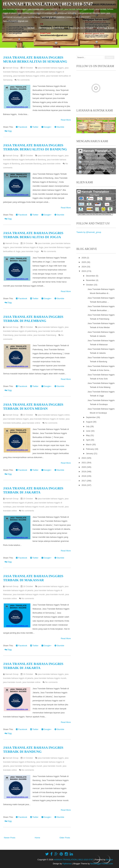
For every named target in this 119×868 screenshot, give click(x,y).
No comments (23, 80)
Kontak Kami (106, 28)
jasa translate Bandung (31, 164)
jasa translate (44, 243)
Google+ (46, 127)
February (90, 449)
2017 (84, 481)
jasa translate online (52, 164)
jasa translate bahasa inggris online (54, 415)
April (88, 440)
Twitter (34, 127)
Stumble (59, 127)
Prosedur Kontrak (51, 28)
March (89, 445)
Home (31, 28)
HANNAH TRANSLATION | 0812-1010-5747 (48, 4)
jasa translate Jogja (30, 251)
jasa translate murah (55, 507)
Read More (66, 120)
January (90, 453)
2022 (84, 458)
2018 (84, 476)
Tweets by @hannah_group (89, 232)
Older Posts (65, 838)
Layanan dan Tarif (81, 28)
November (91, 280)
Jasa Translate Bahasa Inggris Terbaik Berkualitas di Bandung (35, 147)
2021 (84, 463)
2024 (84, 267)
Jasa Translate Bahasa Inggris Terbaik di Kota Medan (33, 406)
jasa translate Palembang (45, 335)
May (88, 435)
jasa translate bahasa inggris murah (29, 507)
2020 (84, 467)
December (91, 276)
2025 (84, 262)
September (91, 417)
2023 (84, 271)
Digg (8, 131)
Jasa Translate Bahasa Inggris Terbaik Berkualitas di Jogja (33, 235)
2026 (84, 258)
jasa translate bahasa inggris (51, 68)
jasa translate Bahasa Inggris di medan (47, 419)
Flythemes (67, 864)
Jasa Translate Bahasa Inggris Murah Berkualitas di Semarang (35, 59)
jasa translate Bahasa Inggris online (29, 76)
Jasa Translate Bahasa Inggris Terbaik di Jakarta (33, 490)
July (88, 426)
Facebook (22, 127)
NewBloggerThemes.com (102, 864)
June (88, 431)
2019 (84, 472)
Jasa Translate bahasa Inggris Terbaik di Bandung (33, 750)
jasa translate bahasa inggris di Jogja (27, 247)
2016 (84, 485)
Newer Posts (10, 838)
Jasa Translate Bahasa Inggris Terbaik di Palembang (33, 319)
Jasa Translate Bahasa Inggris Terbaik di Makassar (33, 578)
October (90, 285)
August (89, 422)
